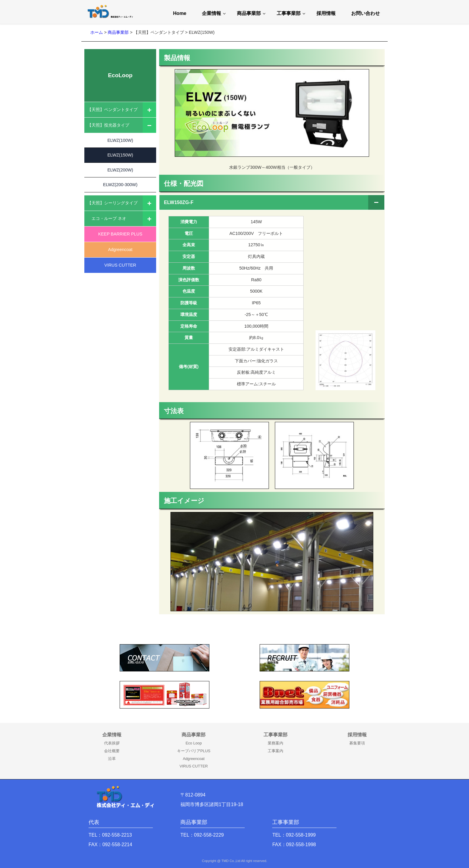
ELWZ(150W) (120, 156)
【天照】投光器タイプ (108, 125)
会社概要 (112, 751)
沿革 (112, 759)
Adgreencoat (120, 250)
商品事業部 (249, 13)
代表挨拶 (112, 743)
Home (180, 13)
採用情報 (326, 13)
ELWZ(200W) (120, 172)
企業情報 (211, 13)
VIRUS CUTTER (120, 266)
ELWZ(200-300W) (120, 187)
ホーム (97, 32)
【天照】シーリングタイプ (112, 203)
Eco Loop (194, 743)
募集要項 (357, 743)
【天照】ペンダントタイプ (112, 110)
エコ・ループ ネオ (107, 219)
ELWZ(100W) (120, 141)
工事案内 (275, 751)
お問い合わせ (366, 13)
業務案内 (275, 743)
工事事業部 (289, 13)
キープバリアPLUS (194, 751)
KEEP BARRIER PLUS (120, 235)
